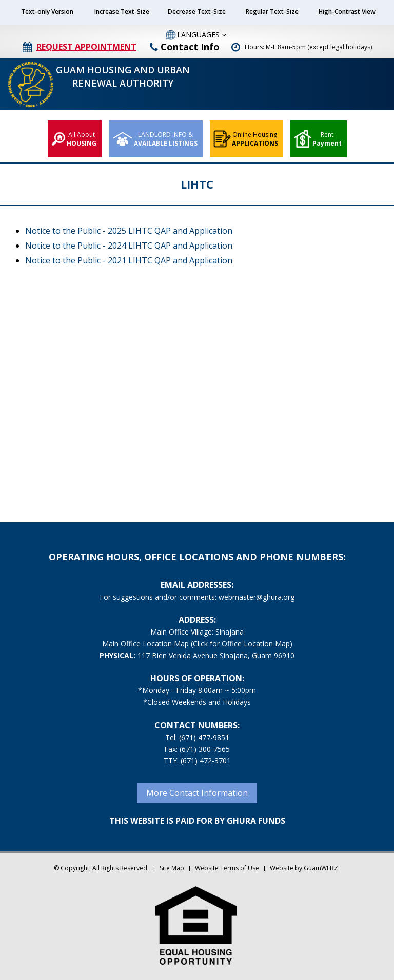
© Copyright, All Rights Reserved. (101, 868)
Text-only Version (47, 12)
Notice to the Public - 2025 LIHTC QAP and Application (129, 231)
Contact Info (185, 47)
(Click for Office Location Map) (242, 644)
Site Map (172, 868)
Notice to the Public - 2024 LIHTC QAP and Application (129, 246)
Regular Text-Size (272, 12)
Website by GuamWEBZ (304, 868)
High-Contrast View (347, 12)
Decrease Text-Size (197, 12)
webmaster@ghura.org (257, 597)
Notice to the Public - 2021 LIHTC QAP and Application (129, 260)
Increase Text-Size (122, 12)
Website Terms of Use (227, 868)
